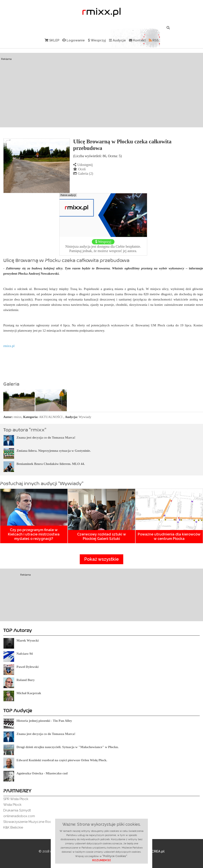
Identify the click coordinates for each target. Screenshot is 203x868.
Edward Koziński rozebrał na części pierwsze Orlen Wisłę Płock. (62, 760)
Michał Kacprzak (29, 693)
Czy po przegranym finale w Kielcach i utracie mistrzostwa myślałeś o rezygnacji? (34, 534)
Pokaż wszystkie (101, 559)
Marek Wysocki (28, 640)
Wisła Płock (12, 805)
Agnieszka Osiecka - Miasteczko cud (42, 773)
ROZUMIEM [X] (101, 860)
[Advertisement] (101, 90)
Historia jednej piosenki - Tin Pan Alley (44, 721)
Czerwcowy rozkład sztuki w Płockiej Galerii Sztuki (101, 536)
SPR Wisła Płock (16, 799)
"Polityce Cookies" (115, 856)
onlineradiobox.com (19, 816)
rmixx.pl (9, 346)
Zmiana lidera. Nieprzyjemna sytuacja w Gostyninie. (54, 451)
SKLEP (52, 40)
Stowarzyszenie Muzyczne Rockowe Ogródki (39, 822)
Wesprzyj (97, 40)
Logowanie (74, 40)
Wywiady (85, 417)
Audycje (117, 40)
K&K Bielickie (13, 827)
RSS (154, 40)
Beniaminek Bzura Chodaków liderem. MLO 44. (51, 464)
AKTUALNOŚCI (51, 417)
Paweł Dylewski (27, 667)
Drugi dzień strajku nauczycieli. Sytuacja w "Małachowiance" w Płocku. (68, 747)
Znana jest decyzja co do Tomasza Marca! (46, 438)
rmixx (18, 417)
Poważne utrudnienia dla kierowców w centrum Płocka (169, 536)
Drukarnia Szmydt (17, 810)
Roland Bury (26, 680)
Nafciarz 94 (25, 654)
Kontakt (137, 40)
